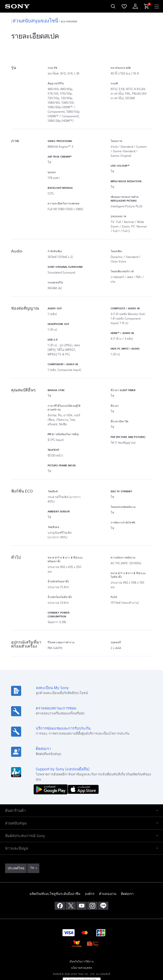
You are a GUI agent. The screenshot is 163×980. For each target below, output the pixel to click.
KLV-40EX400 (69, 21)
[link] (16, 851)
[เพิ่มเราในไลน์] (103, 889)
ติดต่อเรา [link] (127, 877)
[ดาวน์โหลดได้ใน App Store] (83, 772)
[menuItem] (124, 6)
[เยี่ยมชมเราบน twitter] (71, 889)
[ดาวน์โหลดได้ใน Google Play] (52, 772)
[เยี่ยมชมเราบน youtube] (81, 889)
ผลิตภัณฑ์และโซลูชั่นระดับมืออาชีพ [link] (55, 877)
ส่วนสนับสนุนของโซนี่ (35, 21)
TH (32, 851)
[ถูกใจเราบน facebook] (60, 889)
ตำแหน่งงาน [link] (108, 877)
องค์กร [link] (90, 877)
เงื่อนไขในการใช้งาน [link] (81, 944)
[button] (81, 793)
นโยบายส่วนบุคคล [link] (81, 951)
